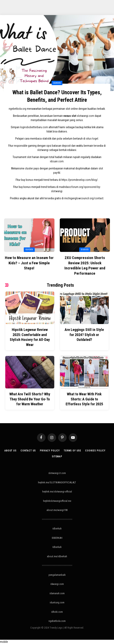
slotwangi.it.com (57, 473)
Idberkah (57, 547)
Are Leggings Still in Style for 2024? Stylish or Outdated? (84, 335)
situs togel (92, 139)
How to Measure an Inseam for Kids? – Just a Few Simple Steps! (29, 263)
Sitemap (57, 456)
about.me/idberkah (57, 556)
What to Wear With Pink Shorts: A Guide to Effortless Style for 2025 (84, 399)
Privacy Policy (50, 451)
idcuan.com (57, 161)
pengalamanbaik (57, 575)
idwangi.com (57, 584)
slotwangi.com (85, 116)
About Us (10, 451)
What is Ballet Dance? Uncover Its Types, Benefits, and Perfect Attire (57, 96)
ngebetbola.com (57, 621)
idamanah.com (57, 593)
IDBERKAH (57, 538)
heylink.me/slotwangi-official (57, 492)
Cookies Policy (95, 451)
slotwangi (43, 150)
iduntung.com (57, 602)
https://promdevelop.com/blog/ (80, 180)
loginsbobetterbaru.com (34, 127)
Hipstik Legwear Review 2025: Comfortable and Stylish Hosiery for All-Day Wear (30, 337)
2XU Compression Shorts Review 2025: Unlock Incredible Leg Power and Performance (85, 266)
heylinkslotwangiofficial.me (57, 501)
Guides (57, 83)
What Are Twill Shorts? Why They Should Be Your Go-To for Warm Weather (30, 399)
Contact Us (28, 451)
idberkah (57, 529)
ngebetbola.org (17, 109)
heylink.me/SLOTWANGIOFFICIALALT (57, 482)
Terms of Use (72, 451)
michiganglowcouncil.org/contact (84, 198)
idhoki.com (57, 612)
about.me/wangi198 (57, 510)
